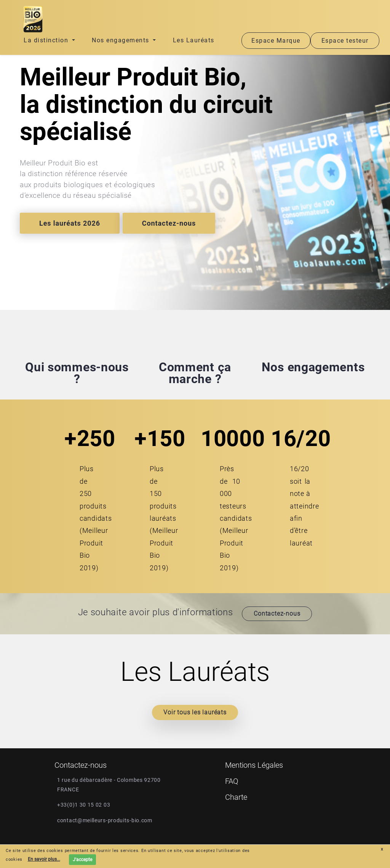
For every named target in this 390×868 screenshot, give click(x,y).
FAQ (232, 781)
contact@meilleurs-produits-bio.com (105, 820)
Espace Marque (276, 41)
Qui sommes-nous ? (77, 373)
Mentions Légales (254, 765)
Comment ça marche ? (195, 373)
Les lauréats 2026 (70, 223)
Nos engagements (313, 367)
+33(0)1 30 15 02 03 (84, 805)
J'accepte (82, 860)
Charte (236, 797)
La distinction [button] (47, 40)
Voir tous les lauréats (195, 712)
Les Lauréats (194, 40)
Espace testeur (345, 41)
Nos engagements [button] (121, 40)
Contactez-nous (169, 223)
